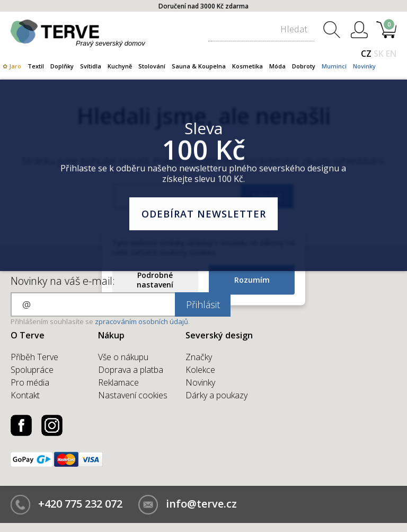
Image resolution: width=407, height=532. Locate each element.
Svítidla (91, 66)
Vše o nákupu (123, 357)
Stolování (152, 66)
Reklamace (118, 382)
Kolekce (200, 370)
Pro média (30, 382)
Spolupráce (32, 370)
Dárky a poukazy (216, 395)
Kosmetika (247, 66)
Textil (36, 66)
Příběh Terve (34, 357)
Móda (277, 66)
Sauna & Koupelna (199, 66)
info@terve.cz (201, 504)
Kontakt (25, 395)
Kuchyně (120, 66)
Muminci (334, 66)
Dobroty (304, 66)
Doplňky (62, 66)
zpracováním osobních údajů (141, 321)
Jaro (15, 66)
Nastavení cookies (133, 395)
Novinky (364, 66)
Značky (199, 357)
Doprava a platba (131, 370)
